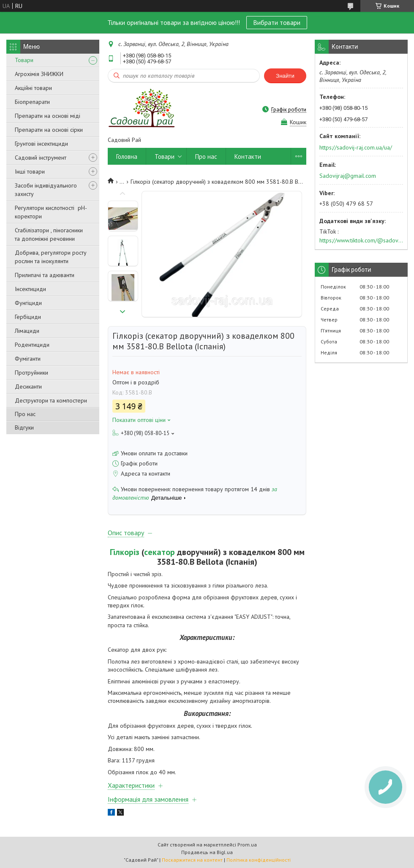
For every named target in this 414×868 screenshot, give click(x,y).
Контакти (248, 156)
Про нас (25, 414)
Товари (24, 60)
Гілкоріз (125, 552)
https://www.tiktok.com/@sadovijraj (361, 240)
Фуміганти (28, 359)
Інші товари (30, 171)
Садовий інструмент (41, 158)
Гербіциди (28, 317)
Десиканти (28, 386)
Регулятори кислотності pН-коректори (51, 212)
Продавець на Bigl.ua (207, 852)
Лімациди (27, 331)
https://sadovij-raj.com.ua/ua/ (356, 147)
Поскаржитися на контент (192, 860)
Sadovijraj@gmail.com (348, 176)
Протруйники (31, 373)
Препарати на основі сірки (49, 130)
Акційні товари (33, 88)
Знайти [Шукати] (285, 76)
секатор (159, 552)
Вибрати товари (277, 22)
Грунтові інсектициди (41, 144)
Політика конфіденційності (259, 860)
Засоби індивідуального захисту (46, 190)
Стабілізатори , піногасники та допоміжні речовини (49, 234)
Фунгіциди (28, 303)
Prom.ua (247, 845)
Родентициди (32, 345)
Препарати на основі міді (48, 116)
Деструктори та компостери (51, 400)
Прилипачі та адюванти (45, 275)
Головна (127, 156)
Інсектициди (30, 289)
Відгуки (24, 427)
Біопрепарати (32, 102)
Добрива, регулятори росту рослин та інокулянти (51, 257)
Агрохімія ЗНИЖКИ (39, 74)
